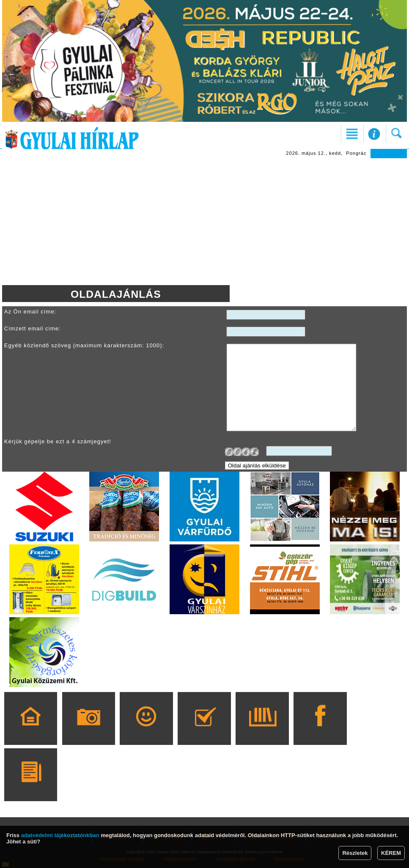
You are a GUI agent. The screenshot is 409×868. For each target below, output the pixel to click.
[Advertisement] (204, 222)
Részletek (355, 853)
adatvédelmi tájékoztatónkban (60, 835)
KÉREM (391, 853)
